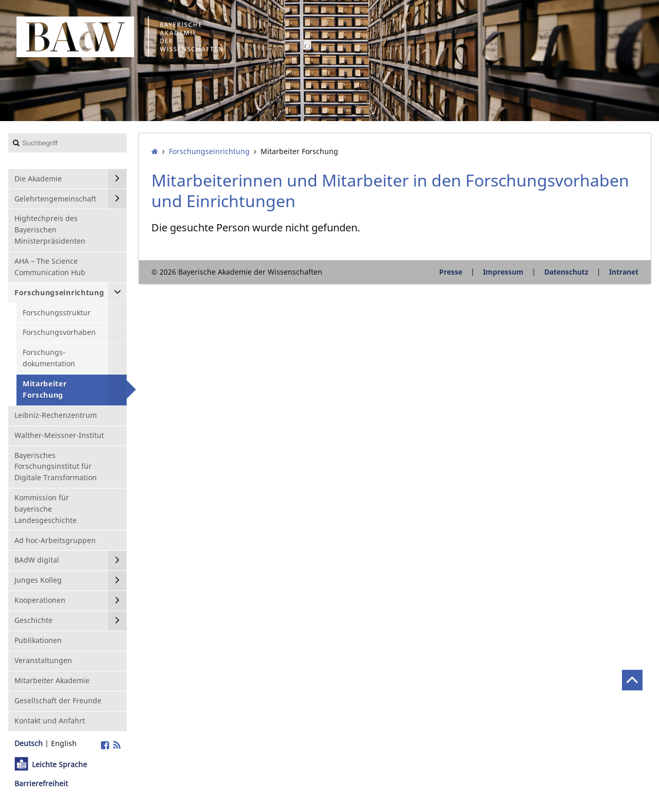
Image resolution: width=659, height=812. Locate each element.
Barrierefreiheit (41, 783)
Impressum (503, 272)
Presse (451, 272)
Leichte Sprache (59, 764)
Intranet (624, 272)
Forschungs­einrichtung (209, 151)
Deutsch (29, 743)
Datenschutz (566, 272)
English (64, 743)
